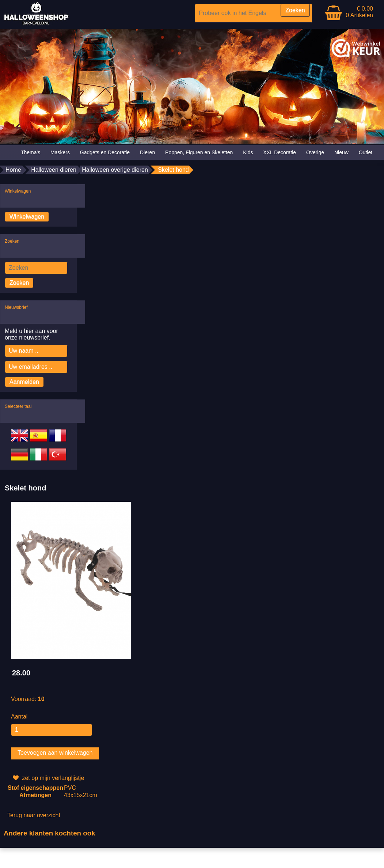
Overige (315, 152)
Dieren (147, 152)
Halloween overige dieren (115, 170)
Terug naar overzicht (34, 815)
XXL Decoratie (280, 152)
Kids (248, 152)
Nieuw (341, 152)
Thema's (31, 152)
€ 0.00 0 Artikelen (359, 12)
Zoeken (19, 283)
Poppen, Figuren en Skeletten (199, 152)
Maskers (60, 152)
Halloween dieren (54, 170)
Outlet (366, 152)
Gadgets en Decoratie (105, 152)
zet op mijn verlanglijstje (47, 778)
